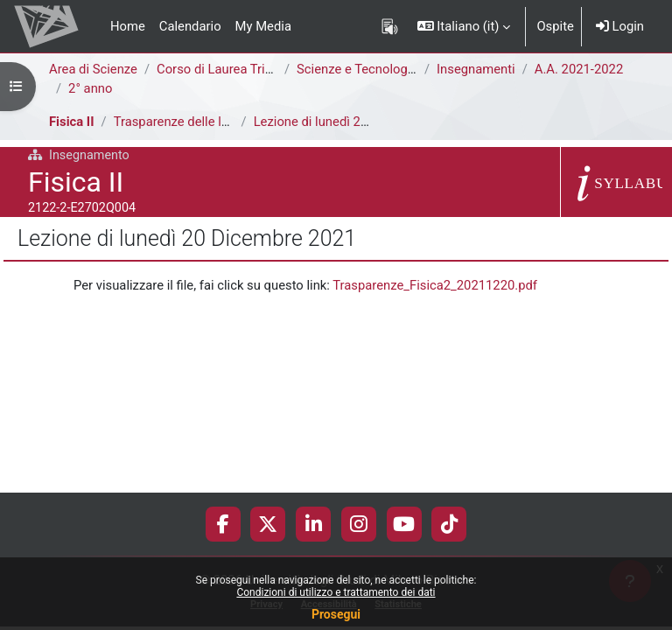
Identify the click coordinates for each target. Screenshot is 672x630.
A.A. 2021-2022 (579, 69)
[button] (464, 26)
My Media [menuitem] (263, 26)
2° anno (90, 88)
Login (620, 26)
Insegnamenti (476, 69)
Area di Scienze (93, 69)
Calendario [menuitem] (190, 26)
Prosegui (336, 614)
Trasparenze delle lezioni (185, 122)
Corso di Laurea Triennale (230, 69)
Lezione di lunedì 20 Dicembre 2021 (356, 122)
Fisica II (72, 122)
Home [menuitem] (128, 26)
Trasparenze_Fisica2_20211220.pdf (435, 285)
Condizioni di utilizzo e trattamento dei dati (336, 592)
